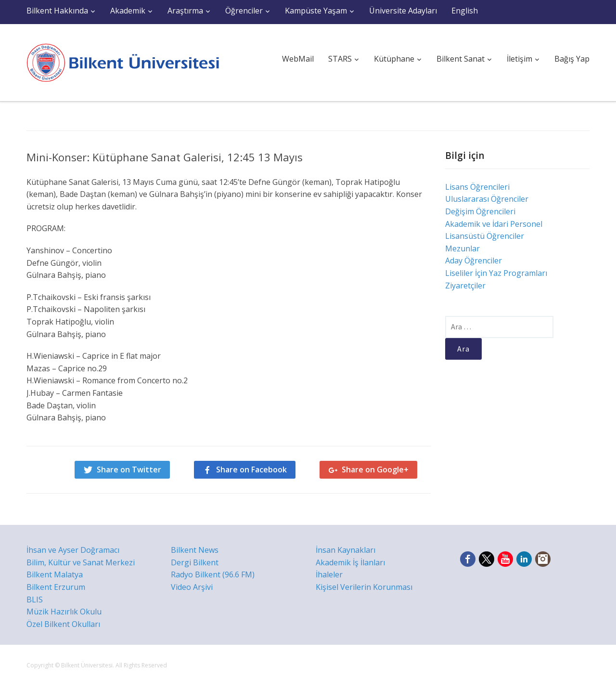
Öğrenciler (244, 11)
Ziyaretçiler (465, 286)
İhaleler (329, 574)
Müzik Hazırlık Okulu (64, 612)
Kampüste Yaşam (316, 11)
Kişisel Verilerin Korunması (364, 587)
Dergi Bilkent (195, 562)
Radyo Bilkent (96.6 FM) (213, 574)
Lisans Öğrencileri (477, 187)
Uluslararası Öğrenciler (487, 199)
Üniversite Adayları (403, 11)
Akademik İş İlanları (350, 562)
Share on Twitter (129, 469)
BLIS (35, 600)
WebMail (298, 59)
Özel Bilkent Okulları (63, 624)
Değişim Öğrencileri (480, 211)
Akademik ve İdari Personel (494, 224)
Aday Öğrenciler (474, 261)
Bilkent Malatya (55, 574)
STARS (340, 59)
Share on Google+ (375, 469)
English (465, 11)
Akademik (128, 11)
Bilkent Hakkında (57, 11)
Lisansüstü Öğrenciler (485, 236)
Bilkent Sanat (461, 59)
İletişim (520, 59)
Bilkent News (195, 550)
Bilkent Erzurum (56, 587)
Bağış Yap (572, 59)
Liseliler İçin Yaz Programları (496, 273)
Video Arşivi (192, 587)
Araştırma (185, 11)
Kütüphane (394, 59)
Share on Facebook (251, 469)
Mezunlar (462, 248)
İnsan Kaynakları (346, 550)
